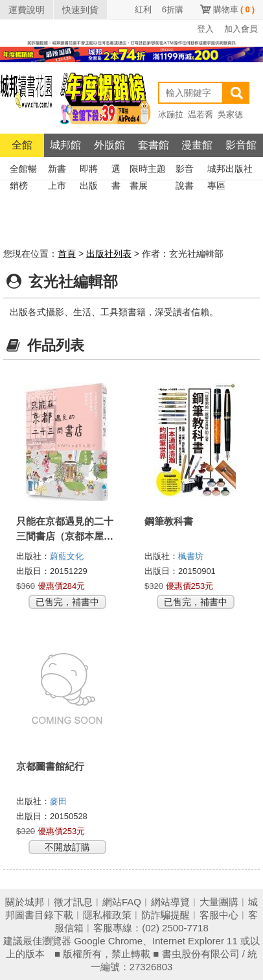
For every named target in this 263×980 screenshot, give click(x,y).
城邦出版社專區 (230, 170)
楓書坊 (191, 556)
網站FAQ (122, 902)
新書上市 (57, 170)
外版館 (109, 145)
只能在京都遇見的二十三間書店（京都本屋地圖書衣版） (65, 536)
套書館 (154, 145)
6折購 (173, 9)
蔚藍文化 (67, 556)
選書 (116, 170)
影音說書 (185, 170)
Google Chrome (108, 941)
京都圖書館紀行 (50, 766)
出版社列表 (109, 254)
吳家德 (230, 114)
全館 (22, 145)
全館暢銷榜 (23, 170)
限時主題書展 (148, 170)
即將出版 (89, 170)
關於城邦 (25, 902)
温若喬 (200, 114)
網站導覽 (170, 902)
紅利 (143, 9)
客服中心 (219, 915)
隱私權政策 (107, 915)
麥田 (58, 801)
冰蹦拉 (171, 114)
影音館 (241, 145)
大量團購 (219, 902)
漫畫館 (197, 145)
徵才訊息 (73, 902)
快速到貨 (80, 10)
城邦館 (65, 145)
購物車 (234, 9)
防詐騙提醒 (166, 915)
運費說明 (27, 10)
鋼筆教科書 (169, 521)
